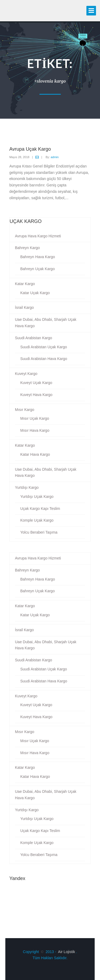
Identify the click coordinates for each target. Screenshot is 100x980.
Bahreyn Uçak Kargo (37, 269)
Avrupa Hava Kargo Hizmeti (38, 236)
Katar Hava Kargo (35, 454)
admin (55, 157)
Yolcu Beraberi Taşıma (39, 532)
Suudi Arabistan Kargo (33, 338)
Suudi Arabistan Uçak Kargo (44, 347)
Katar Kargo (25, 284)
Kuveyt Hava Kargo (36, 395)
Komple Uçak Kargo (37, 520)
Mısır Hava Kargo (35, 430)
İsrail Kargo (24, 307)
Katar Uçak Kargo (35, 293)
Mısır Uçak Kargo (35, 418)
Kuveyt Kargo (26, 374)
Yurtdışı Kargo (27, 487)
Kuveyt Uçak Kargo (36, 383)
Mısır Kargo (25, 410)
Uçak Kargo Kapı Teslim (40, 509)
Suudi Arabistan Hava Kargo (44, 359)
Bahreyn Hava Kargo (38, 257)
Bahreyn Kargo (27, 248)
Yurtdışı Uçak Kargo (37, 497)
